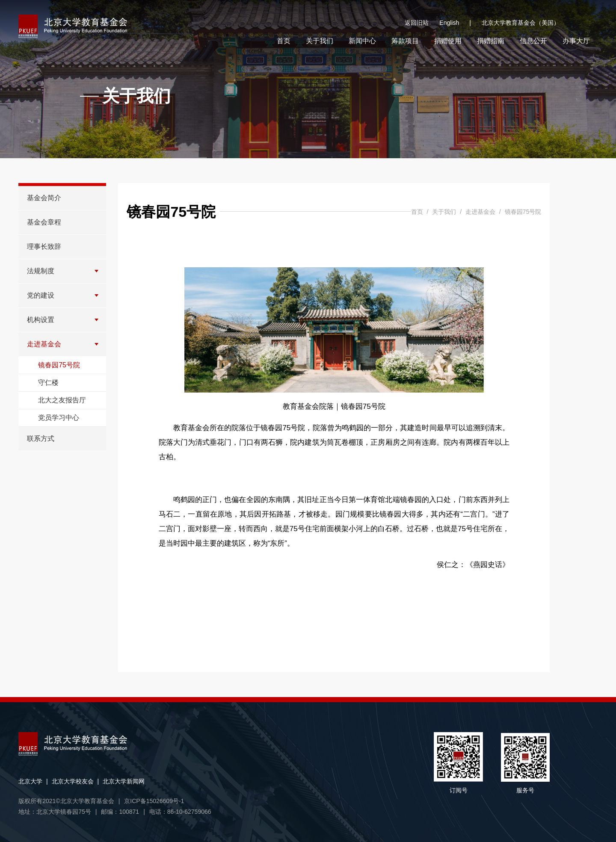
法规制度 (41, 271)
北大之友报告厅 (62, 400)
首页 (284, 41)
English (455, 23)
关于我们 (320, 41)
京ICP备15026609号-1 (154, 801)
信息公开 (533, 41)
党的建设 (41, 295)
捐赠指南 (491, 41)
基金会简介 (44, 198)
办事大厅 (576, 41)
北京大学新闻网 (124, 781)
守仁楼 (48, 383)
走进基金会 (44, 344)
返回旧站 (417, 23)
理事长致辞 (44, 247)
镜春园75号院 (59, 365)
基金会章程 (44, 222)
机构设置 (41, 320)
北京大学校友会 (73, 781)
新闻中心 (362, 41)
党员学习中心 (59, 418)
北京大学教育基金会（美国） (521, 23)
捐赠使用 (448, 41)
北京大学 (30, 781)
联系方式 (41, 439)
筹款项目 (405, 41)
